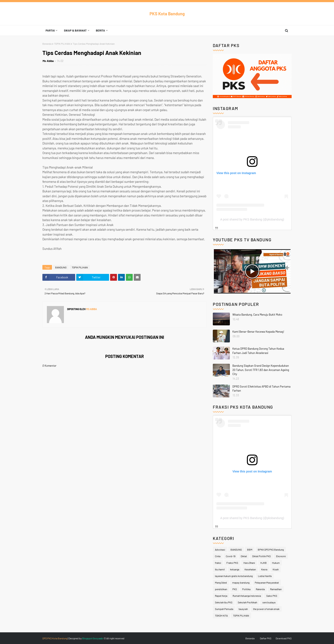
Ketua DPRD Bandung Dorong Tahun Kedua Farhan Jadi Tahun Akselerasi (258, 351)
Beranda (47, 44)
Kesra (264, 569)
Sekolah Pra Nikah (247, 602)
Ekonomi (281, 556)
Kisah (276, 569)
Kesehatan (250, 569)
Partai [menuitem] (50, 30)
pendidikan (221, 589)
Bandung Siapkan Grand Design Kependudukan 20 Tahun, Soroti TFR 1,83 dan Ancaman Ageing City (261, 370)
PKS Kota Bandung (167, 14)
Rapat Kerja (221, 596)
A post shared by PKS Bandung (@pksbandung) (252, 219)
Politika (246, 589)
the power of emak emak (266, 609)
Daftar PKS (266, 638)
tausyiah (243, 609)
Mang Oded (221, 582)
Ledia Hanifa (265, 576)
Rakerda (260, 589)
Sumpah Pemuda (224, 609)
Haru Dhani (249, 563)
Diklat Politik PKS (261, 556)
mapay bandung (241, 582)
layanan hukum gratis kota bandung (234, 576)
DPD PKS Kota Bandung (55, 638)
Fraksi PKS (232, 563)
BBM (250, 550)
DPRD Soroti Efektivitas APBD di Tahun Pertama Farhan (261, 389)
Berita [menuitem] (100, 30)
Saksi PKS (272, 596)
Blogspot (87, 638)
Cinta (218, 556)
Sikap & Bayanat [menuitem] (75, 30)
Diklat (244, 556)
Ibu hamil (220, 569)
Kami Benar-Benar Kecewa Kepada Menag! (258, 332)
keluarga (235, 569)
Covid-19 (231, 556)
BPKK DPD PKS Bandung (271, 550)
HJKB (263, 563)
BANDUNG (61, 267)
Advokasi (220, 550)
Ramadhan (276, 589)
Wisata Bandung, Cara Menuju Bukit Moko (257, 315)
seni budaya (269, 602)
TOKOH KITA (221, 615)
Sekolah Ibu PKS (224, 602)
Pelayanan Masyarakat (267, 582)
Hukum (276, 563)
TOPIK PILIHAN (62, 44)
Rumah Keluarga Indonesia (247, 596)
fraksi (218, 563)
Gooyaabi (98, 638)
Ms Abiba (48, 61)
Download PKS (284, 638)
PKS (235, 589)
